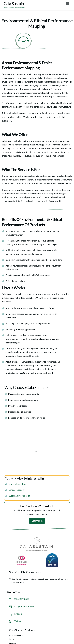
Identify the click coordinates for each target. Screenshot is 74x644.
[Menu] (68, 3)
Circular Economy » (18, 490)
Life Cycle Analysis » (18, 484)
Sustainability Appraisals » (21, 496)
